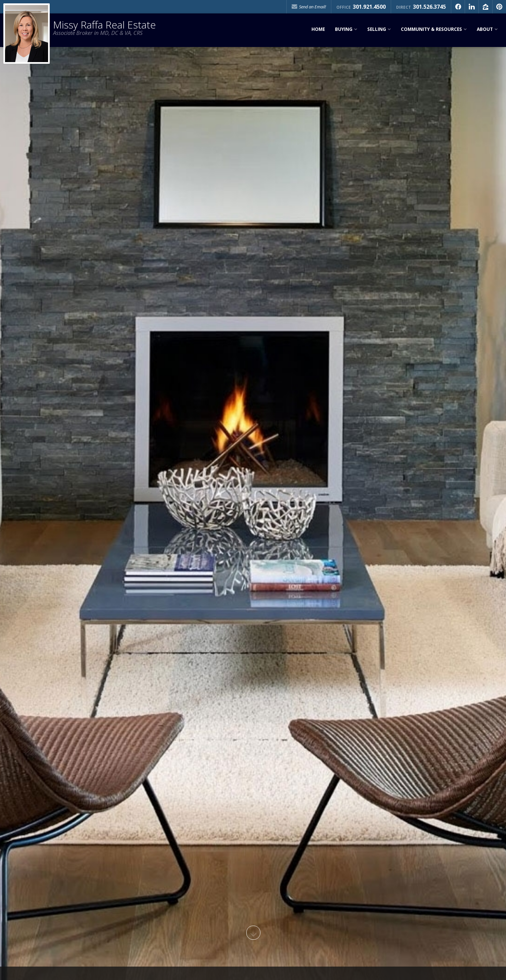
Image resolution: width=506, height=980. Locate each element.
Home (318, 29)
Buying (344, 29)
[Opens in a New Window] (458, 7)
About (485, 29)
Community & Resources (431, 29)
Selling (377, 29)
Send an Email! (309, 7)
